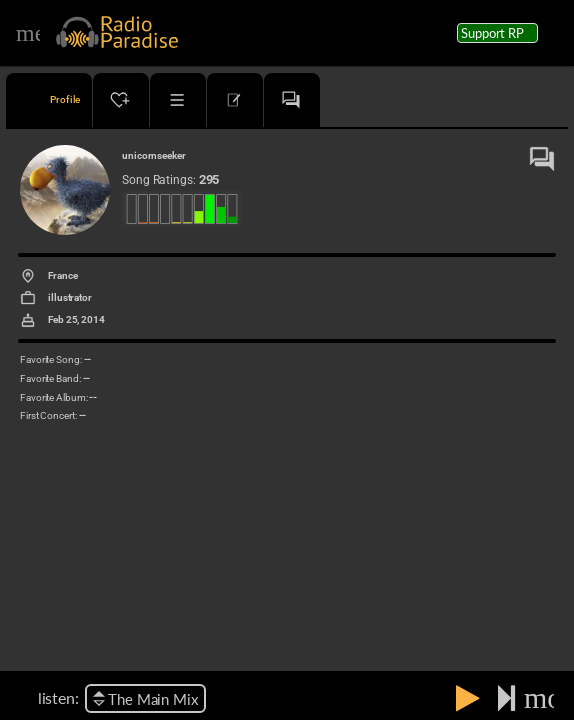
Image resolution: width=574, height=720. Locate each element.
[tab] (49, 100)
